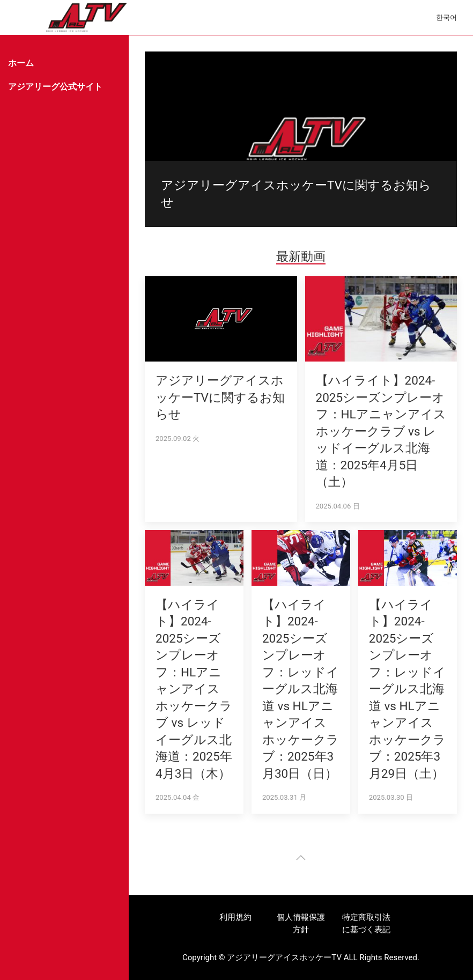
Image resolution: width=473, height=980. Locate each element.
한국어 (446, 17)
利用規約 (235, 917)
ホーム (21, 63)
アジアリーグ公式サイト (55, 87)
